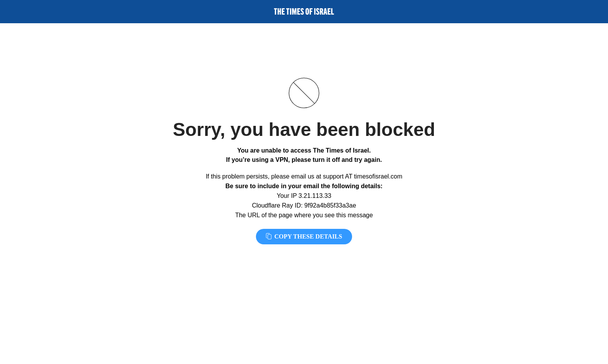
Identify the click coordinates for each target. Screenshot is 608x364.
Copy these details (304, 236)
